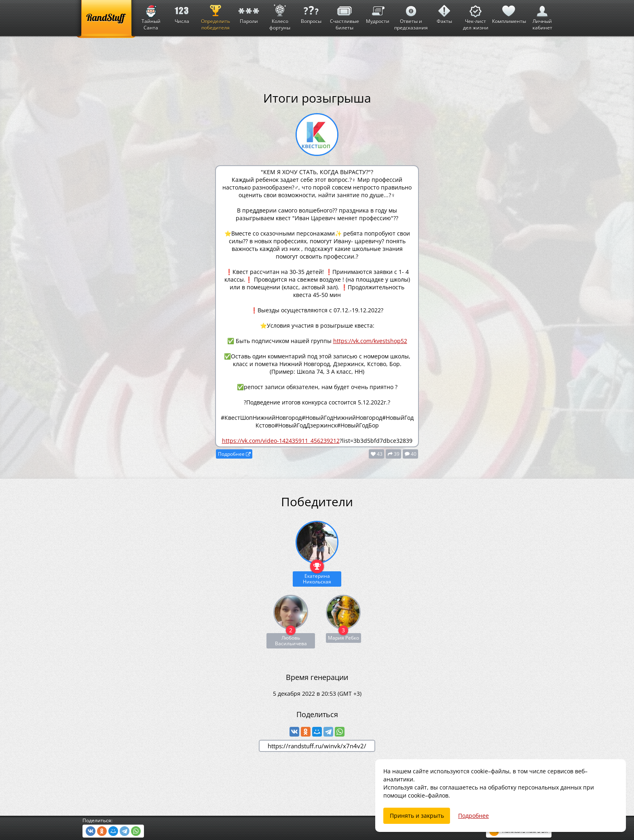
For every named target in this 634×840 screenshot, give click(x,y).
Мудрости (378, 12)
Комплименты (509, 12)
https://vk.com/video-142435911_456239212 (281, 441)
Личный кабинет (542, 16)
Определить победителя (216, 16)
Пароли (249, 12)
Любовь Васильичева (291, 641)
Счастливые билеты (344, 16)
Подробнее (234, 454)
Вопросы (311, 12)
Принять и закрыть (417, 816)
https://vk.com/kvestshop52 (370, 341)
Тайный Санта (151, 16)
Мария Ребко (343, 638)
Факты (444, 12)
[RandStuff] (106, 19)
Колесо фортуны (280, 16)
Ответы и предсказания (411, 16)
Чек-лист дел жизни (476, 16)
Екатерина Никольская (317, 579)
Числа (182, 12)
